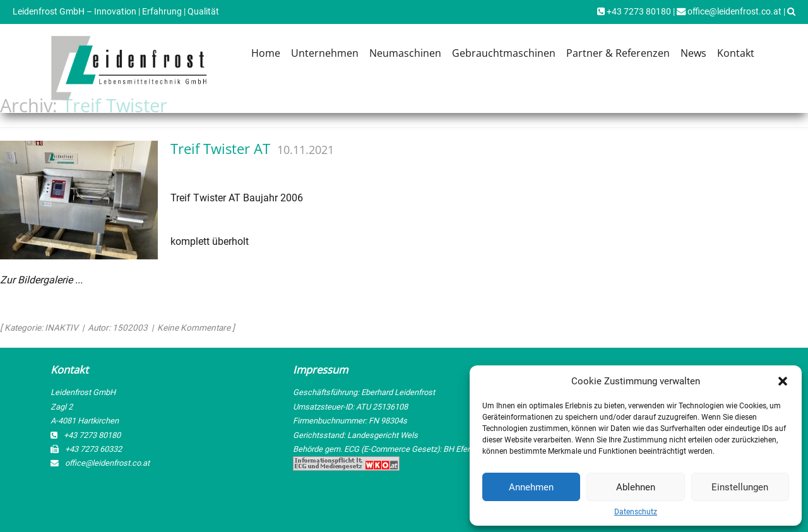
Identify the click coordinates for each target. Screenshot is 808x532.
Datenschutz (636, 512)
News (693, 53)
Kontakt (736, 53)
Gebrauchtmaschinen (504, 53)
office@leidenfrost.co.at (729, 12)
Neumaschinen (405, 53)
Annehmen (531, 487)
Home (266, 53)
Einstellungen (740, 487)
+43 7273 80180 (634, 12)
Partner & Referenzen (618, 53)
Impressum (320, 369)
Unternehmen (325, 53)
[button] (783, 381)
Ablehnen (636, 487)
